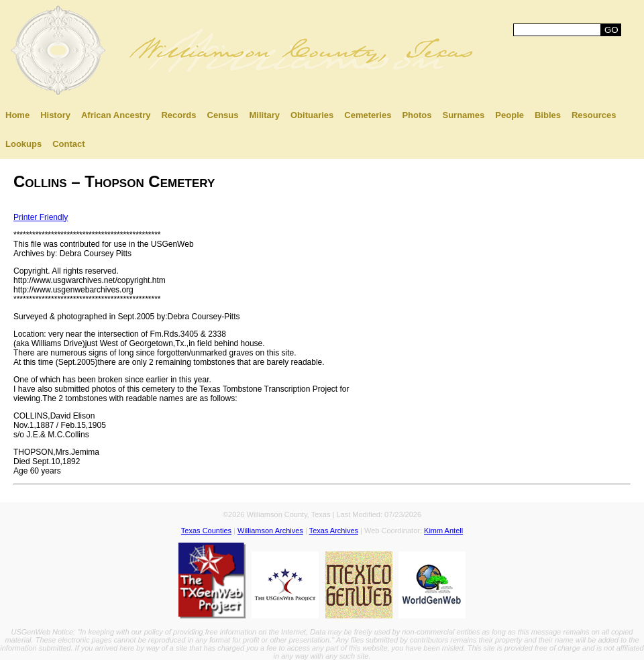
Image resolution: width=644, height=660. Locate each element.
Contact (68, 144)
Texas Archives (334, 531)
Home (17, 115)
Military (264, 115)
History (55, 115)
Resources (594, 115)
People (509, 115)
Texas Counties (206, 531)
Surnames (463, 115)
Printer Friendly (41, 217)
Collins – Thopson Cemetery (114, 181)
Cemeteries (368, 115)
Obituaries (312, 115)
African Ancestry (116, 115)
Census (223, 115)
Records (178, 115)
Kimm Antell (443, 531)
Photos (417, 115)
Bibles (548, 115)
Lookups (23, 144)
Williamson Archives (270, 531)
